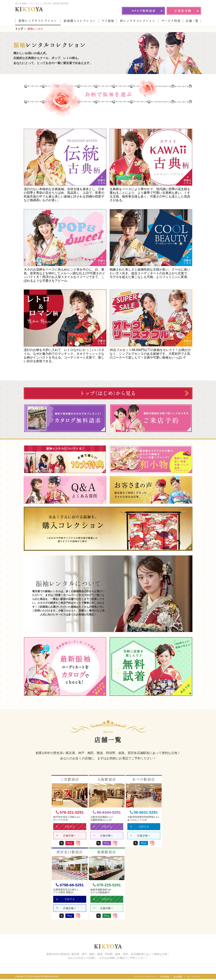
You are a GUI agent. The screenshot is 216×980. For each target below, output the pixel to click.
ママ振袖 (108, 21)
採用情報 (165, 978)
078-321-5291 (70, 812)
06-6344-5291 (107, 812)
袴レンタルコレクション (138, 21)
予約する (66, 827)
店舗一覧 (192, 21)
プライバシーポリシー (145, 978)
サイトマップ (193, 978)
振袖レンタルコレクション (38, 21)
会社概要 (178, 978)
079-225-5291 (107, 886)
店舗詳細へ (67, 836)
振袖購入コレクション (80, 21)
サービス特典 (171, 21)
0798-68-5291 (70, 886)
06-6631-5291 (144, 812)
